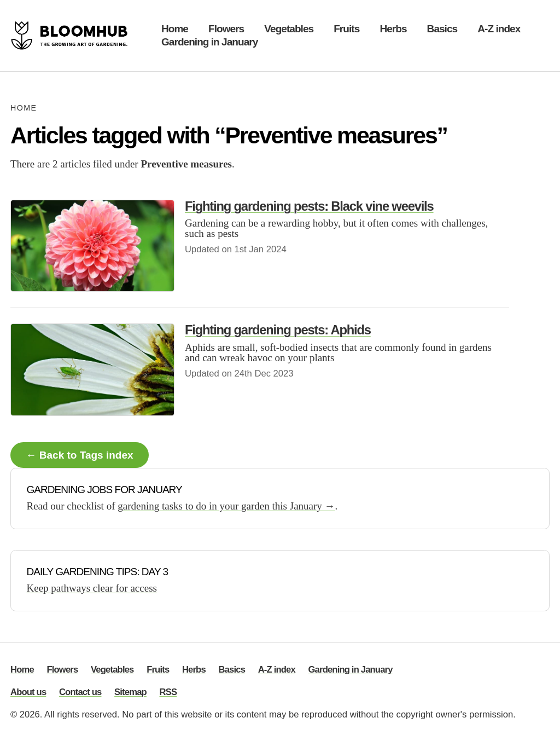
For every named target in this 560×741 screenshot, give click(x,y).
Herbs (393, 29)
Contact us (80, 693)
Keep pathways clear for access (92, 588)
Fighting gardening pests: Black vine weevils (309, 206)
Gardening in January (209, 42)
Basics (442, 29)
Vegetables (289, 29)
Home (175, 29)
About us (28, 693)
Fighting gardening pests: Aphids (278, 330)
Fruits (346, 29)
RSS (168, 693)
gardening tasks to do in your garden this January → (226, 506)
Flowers (226, 29)
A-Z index (499, 29)
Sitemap (130, 693)
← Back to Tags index (80, 455)
